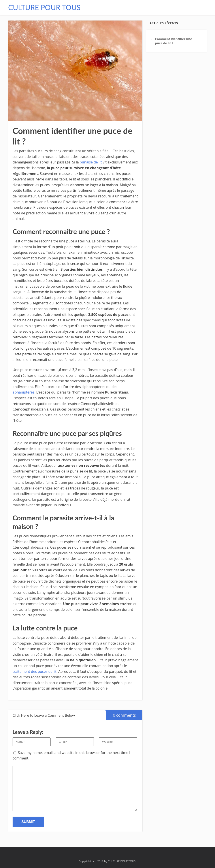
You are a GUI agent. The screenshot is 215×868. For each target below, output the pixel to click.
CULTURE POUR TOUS (44, 7)
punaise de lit (91, 162)
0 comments (121, 714)
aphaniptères (24, 392)
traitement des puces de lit (35, 671)
